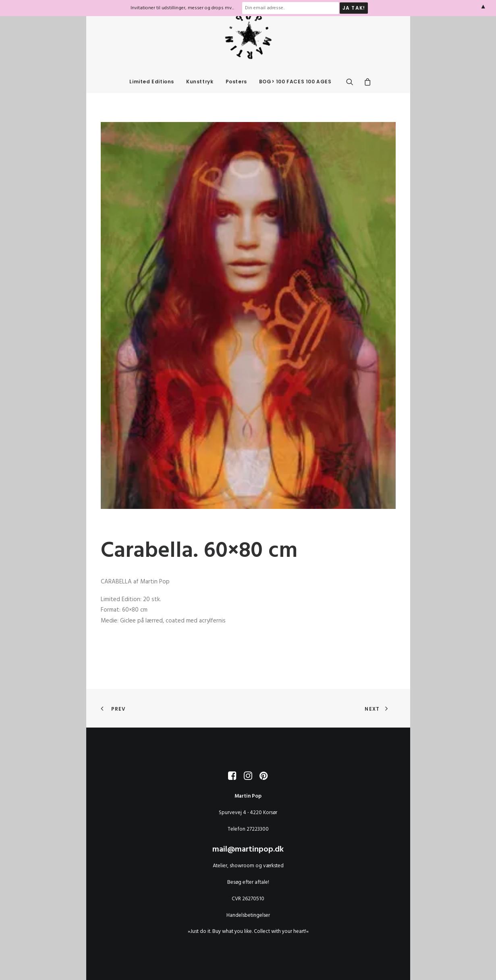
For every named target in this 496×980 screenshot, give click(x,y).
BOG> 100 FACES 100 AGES (295, 98)
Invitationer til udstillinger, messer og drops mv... (182, 8)
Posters (236, 98)
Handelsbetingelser (248, 915)
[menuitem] (152, 98)
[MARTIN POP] (248, 52)
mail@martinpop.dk (248, 850)
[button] (352, 98)
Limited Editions (152, 98)
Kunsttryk (200, 98)
